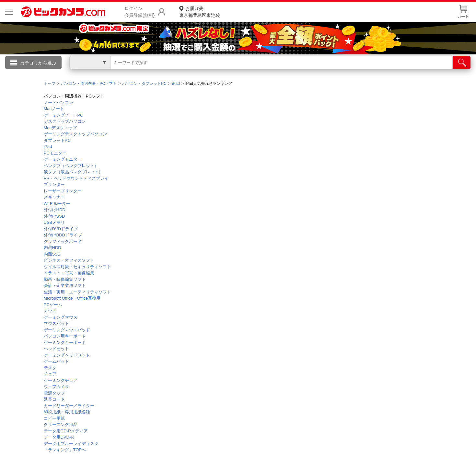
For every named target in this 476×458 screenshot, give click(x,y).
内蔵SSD (52, 254)
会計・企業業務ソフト (65, 286)
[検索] (462, 63)
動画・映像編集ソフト (65, 279)
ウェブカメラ (56, 387)
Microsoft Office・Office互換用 (72, 298)
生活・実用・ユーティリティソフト (77, 292)
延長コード (54, 399)
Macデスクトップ (60, 128)
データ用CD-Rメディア (66, 431)
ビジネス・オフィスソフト (69, 260)
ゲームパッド (56, 361)
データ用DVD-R (59, 437)
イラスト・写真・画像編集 (69, 273)
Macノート (54, 109)
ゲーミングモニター (63, 159)
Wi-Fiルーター (57, 204)
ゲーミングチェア (61, 380)
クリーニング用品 (61, 424)
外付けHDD (55, 210)
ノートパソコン (58, 103)
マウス (50, 311)
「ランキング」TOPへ (65, 450)
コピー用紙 (54, 418)
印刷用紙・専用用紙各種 (67, 412)
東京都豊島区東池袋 (200, 11)
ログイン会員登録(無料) (139, 12)
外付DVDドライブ (61, 229)
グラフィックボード (63, 241)
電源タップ (54, 393)
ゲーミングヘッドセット (67, 355)
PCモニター (55, 153)
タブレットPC (57, 140)
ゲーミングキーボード (65, 343)
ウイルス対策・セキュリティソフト (77, 267)
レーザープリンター (63, 191)
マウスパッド (56, 323)
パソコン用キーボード (65, 336)
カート (463, 12)
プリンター (54, 184)
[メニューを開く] (9, 12)
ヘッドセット (56, 349)
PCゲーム (53, 305)
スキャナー (54, 197)
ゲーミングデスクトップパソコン (75, 134)
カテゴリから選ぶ (38, 63)
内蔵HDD (52, 248)
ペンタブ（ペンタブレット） (71, 166)
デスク (50, 368)
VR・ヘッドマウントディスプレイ (76, 178)
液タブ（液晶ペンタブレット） (73, 172)
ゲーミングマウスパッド (67, 330)
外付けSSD (54, 216)
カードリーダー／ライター (69, 406)
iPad (48, 147)
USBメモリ (54, 222)
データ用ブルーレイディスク (71, 444)
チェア (50, 374)
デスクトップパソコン (65, 121)
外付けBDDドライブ (63, 235)
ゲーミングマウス (61, 317)
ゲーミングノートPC (64, 115)
